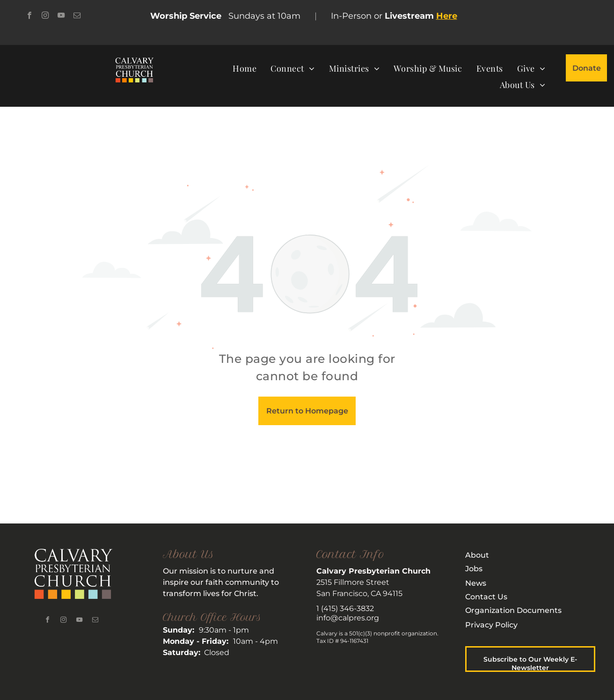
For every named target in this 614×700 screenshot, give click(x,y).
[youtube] (61, 16)
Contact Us (486, 597)
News (476, 583)
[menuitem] (245, 68)
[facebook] (29, 16)
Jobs (474, 569)
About (477, 555)
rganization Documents (516, 610)
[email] (77, 16)
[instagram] (45, 16)
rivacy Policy (494, 625)
